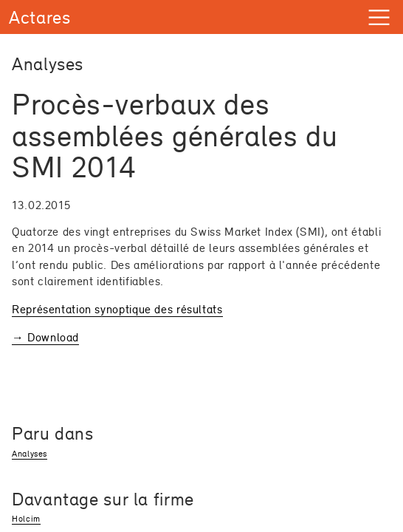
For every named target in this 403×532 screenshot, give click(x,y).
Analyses (30, 454)
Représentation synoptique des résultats (117, 309)
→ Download (45, 337)
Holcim (26, 519)
